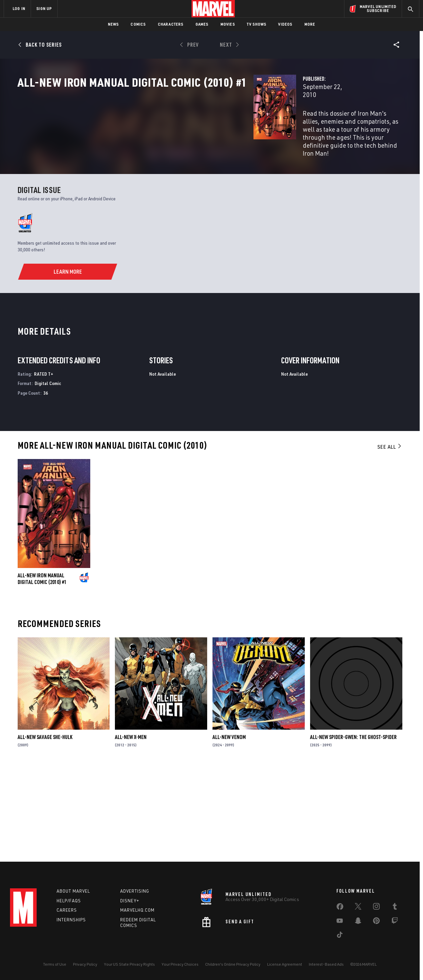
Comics (138, 24)
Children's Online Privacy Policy (233, 964)
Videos (285, 24)
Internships (71, 920)
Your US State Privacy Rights (129, 964)
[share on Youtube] (340, 922)
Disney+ (130, 901)
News (113, 24)
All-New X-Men (131, 827)
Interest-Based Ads (326, 964)
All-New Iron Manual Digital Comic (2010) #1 (42, 668)
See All (390, 536)
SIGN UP (44, 8)
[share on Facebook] (340, 908)
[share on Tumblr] (395, 908)
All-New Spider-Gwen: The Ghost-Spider (353, 827)
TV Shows (257, 24)
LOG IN (19, 8)
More (310, 24)
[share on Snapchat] (358, 922)
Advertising (135, 891)
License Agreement (285, 964)
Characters (171, 24)
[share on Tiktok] (340, 936)
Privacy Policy (85, 964)
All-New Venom (229, 827)
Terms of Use (55, 964)
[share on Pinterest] (376, 922)
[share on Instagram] (376, 908)
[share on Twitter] (358, 908)
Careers (67, 910)
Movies (228, 24)
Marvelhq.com (137, 910)
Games (202, 24)
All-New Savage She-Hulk (45, 827)
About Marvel (73, 891)
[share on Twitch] (395, 922)
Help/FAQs (69, 901)
